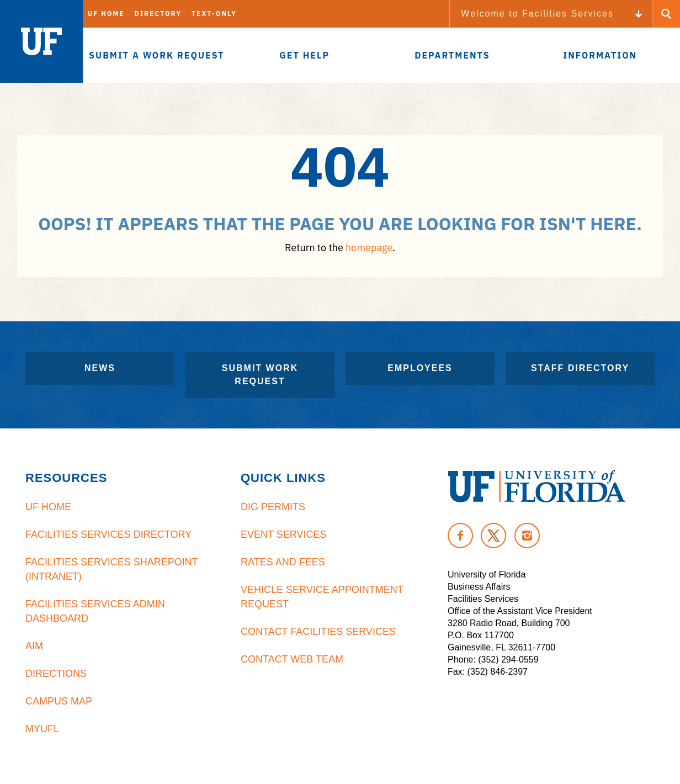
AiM (34, 646)
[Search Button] (666, 14)
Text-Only (214, 14)
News (100, 368)
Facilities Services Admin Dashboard (95, 611)
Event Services (283, 534)
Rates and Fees (283, 562)
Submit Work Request (260, 375)
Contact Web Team (292, 659)
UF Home (106, 14)
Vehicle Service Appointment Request (322, 597)
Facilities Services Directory (108, 534)
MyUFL (42, 729)
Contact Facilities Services (318, 632)
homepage (369, 248)
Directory (158, 14)
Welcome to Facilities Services (537, 14)
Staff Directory (580, 368)
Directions (56, 674)
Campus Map (59, 701)
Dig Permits (273, 507)
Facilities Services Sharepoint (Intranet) (111, 569)
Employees (420, 368)
